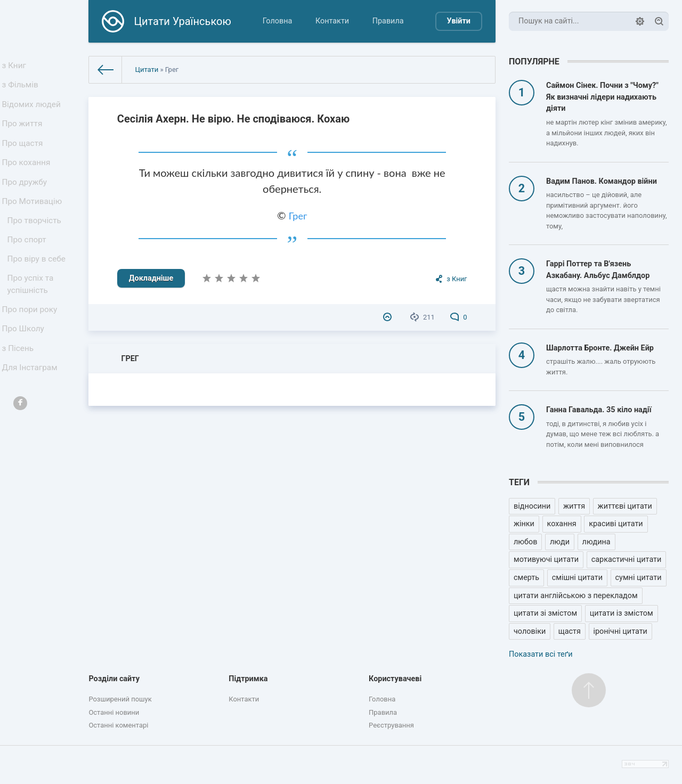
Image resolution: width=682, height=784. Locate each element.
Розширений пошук (120, 699)
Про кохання (28, 178)
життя (574, 506)
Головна (278, 21)
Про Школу (25, 364)
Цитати (147, 70)
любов (525, 542)
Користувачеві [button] (395, 679)
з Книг (17, 67)
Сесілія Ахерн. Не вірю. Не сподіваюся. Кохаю (233, 119)
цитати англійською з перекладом (576, 596)
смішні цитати (577, 578)
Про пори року (31, 341)
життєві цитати (625, 506)
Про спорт (29, 265)
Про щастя (25, 155)
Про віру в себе (38, 286)
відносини (532, 506)
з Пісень (20, 385)
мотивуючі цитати (546, 560)
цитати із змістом (622, 613)
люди (560, 542)
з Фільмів (22, 89)
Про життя (24, 133)
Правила (388, 21)
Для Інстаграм (31, 408)
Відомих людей (33, 111)
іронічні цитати (620, 631)
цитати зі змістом (545, 613)
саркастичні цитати (627, 560)
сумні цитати (639, 578)
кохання (562, 524)
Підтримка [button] (248, 679)
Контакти (332, 21)
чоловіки (530, 631)
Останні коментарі (118, 725)
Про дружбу (26, 199)
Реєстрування (391, 725)
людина (596, 542)
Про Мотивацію (34, 222)
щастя (570, 631)
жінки (524, 524)
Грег (298, 216)
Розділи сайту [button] (114, 679)
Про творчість (36, 244)
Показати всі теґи (541, 654)
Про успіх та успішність (33, 314)
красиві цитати (616, 524)
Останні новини (114, 712)
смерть (526, 578)
